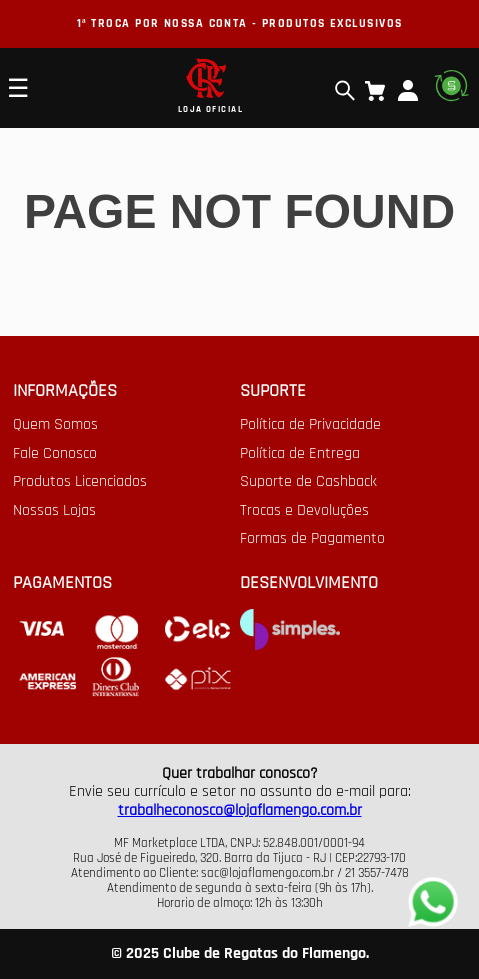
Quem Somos (55, 425)
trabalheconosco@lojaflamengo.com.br (240, 810)
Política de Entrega (300, 454)
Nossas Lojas (54, 511)
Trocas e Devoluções (304, 511)
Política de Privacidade (310, 425)
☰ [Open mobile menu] (18, 88)
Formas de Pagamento (312, 539)
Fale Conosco (55, 454)
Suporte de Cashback (308, 482)
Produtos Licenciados (80, 482)
